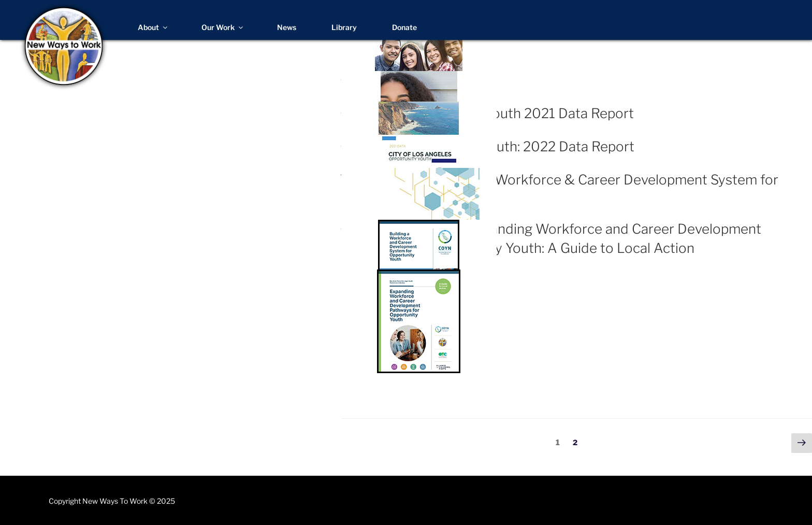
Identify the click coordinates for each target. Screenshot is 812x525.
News (287, 27)
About (153, 27)
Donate (404, 27)
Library (344, 27)
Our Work (223, 27)
